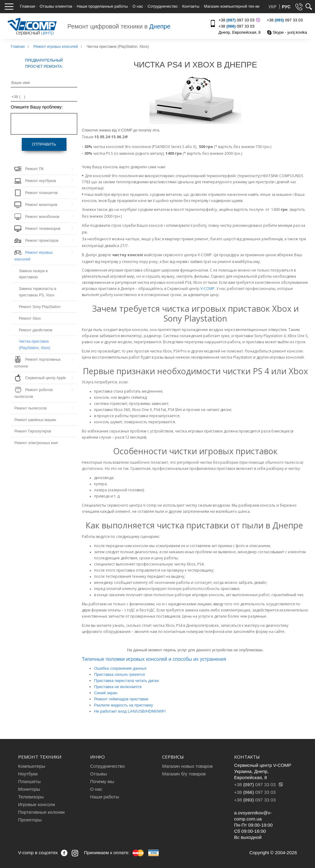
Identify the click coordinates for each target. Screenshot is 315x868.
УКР (273, 7)
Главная (27, 6)
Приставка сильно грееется (120, 674)
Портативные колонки (41, 812)
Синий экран (106, 693)
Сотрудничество (163, 6)
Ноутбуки (28, 774)
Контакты (191, 6)
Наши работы (105, 797)
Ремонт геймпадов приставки (121, 699)
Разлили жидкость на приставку (123, 705)
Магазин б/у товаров (184, 774)
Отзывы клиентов (56, 6)
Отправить (44, 144)
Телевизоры (31, 797)
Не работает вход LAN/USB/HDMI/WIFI (130, 711)
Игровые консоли (36, 804)
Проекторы (30, 820)
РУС (286, 7)
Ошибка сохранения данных (120, 668)
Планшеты (29, 781)
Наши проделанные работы (102, 6)
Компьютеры (32, 766)
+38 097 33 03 (239, 20)
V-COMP (207, 289)
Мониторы (29, 789)
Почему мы (102, 781)
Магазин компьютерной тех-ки (232, 6)
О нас (138, 6)
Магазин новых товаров (187, 766)
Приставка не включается (118, 687)
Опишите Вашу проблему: (37, 107)
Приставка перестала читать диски (126, 681)
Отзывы (99, 774)
